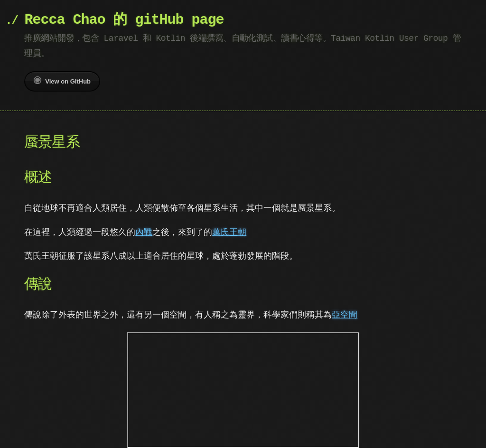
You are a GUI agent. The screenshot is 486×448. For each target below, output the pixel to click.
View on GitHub (62, 81)
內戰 (144, 232)
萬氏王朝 (229, 232)
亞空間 (345, 314)
